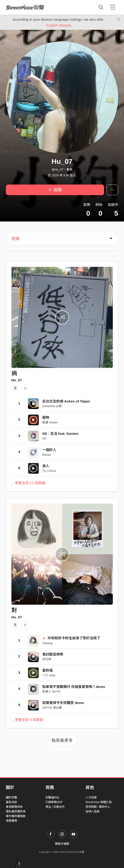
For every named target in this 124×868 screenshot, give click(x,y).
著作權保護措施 (16, 816)
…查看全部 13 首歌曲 (28, 483)
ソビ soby (49, 675)
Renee (47, 455)
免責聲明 (11, 821)
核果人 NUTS (51, 692)
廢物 (46, 417)
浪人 (46, 466)
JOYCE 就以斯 (52, 708)
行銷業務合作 (54, 802)
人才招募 (91, 798)
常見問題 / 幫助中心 (98, 807)
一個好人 (49, 450)
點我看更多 (62, 741)
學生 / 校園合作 (55, 807)
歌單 (16, 239)
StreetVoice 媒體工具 (99, 802)
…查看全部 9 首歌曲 (27, 720)
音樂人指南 (92, 811)
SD (44, 438)
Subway (48, 643)
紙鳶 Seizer (50, 422)
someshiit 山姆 (52, 406)
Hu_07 (17, 380)
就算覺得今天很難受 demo (63, 703)
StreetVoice (25, 7)
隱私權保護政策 (16, 811)
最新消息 (11, 802)
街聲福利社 (53, 798)
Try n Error (49, 471)
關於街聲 (11, 798)
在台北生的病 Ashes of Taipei (66, 401)
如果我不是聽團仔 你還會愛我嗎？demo (74, 687)
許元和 (47, 659)
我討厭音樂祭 (53, 654)
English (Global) (58, 25)
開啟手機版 (62, 844)
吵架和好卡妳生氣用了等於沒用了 (71, 638)
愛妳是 (48, 670)
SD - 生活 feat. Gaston (60, 434)
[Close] (119, 20)
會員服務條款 (14, 807)
